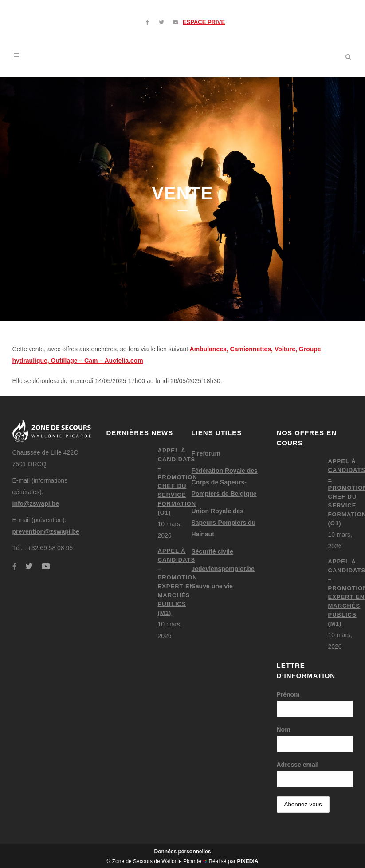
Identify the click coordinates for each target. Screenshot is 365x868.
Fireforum (206, 453)
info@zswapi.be (36, 503)
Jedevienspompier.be (223, 569)
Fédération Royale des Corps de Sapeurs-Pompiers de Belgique (225, 482)
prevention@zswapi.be (46, 531)
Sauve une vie (212, 586)
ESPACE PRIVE (204, 22)
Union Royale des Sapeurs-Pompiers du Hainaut (224, 523)
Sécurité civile (212, 551)
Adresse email (298, 765)
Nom (284, 729)
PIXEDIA (247, 861)
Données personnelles (182, 852)
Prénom (288, 694)
